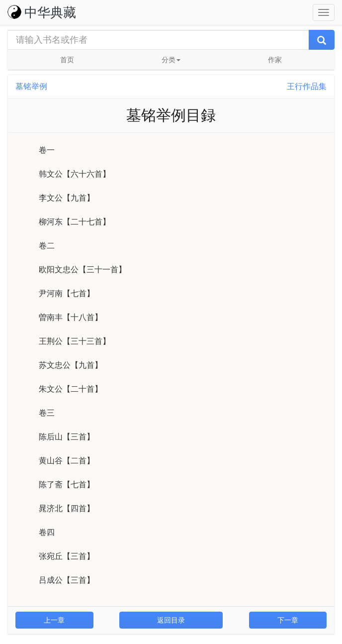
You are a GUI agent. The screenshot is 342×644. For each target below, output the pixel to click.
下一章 (288, 620)
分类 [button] (171, 60)
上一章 (54, 620)
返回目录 (171, 620)
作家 (275, 60)
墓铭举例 (31, 86)
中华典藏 (42, 12)
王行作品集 (307, 86)
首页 (67, 60)
